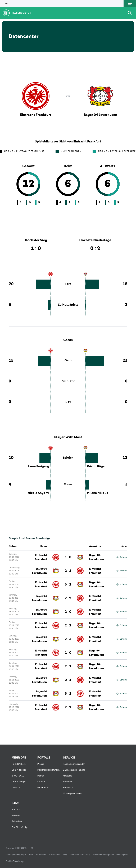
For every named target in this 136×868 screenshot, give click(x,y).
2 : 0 (68, 612)
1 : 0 (68, 557)
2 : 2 (68, 598)
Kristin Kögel (96, 466)
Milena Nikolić (97, 493)
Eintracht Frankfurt (41, 557)
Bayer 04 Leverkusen (97, 557)
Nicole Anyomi (38, 493)
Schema (122, 557)
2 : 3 (68, 639)
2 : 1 (68, 571)
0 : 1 (68, 680)
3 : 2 (68, 584)
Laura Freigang (38, 466)
